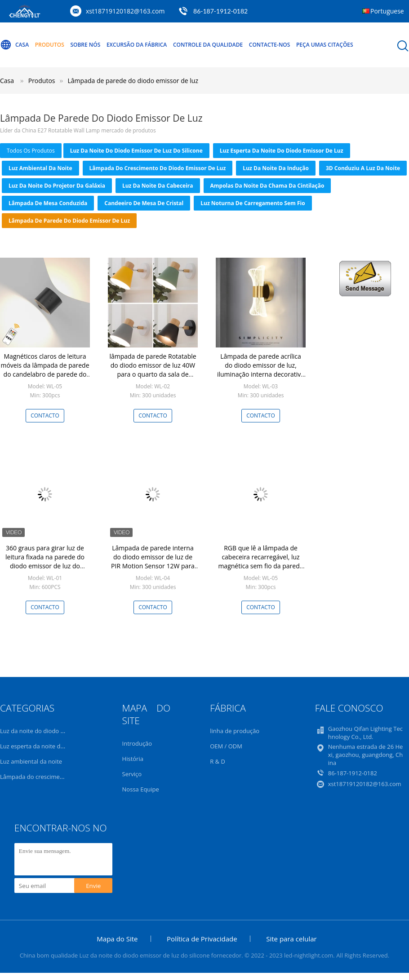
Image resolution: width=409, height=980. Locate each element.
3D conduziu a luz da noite (363, 168)
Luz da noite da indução (276, 168)
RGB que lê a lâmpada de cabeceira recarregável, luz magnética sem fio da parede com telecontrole (260, 561)
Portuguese (387, 11)
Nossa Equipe (141, 789)
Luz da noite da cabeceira (158, 186)
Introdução (137, 743)
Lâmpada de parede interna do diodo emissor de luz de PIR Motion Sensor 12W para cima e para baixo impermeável (153, 566)
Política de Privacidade (202, 939)
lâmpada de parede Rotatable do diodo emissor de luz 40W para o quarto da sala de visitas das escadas (153, 370)
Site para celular (291, 939)
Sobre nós (85, 45)
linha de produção (235, 731)
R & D (218, 761)
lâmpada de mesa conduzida (48, 203)
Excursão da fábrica (137, 45)
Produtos (50, 45)
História (133, 759)
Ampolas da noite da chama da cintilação (267, 186)
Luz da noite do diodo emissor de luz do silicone (136, 151)
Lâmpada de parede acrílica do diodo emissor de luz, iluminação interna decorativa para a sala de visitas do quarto (261, 374)
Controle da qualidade (208, 45)
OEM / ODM (226, 746)
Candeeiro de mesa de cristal (144, 203)
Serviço (132, 774)
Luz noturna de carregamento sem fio (253, 203)
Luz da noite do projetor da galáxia (57, 186)
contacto (45, 415)
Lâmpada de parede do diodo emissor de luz (133, 81)
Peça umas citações (325, 45)
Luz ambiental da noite (40, 168)
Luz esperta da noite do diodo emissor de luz (282, 151)
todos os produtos (31, 151)
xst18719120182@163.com (125, 11)
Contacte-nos (270, 45)
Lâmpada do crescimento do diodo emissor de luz (158, 168)
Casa (14, 45)
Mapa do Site (117, 939)
